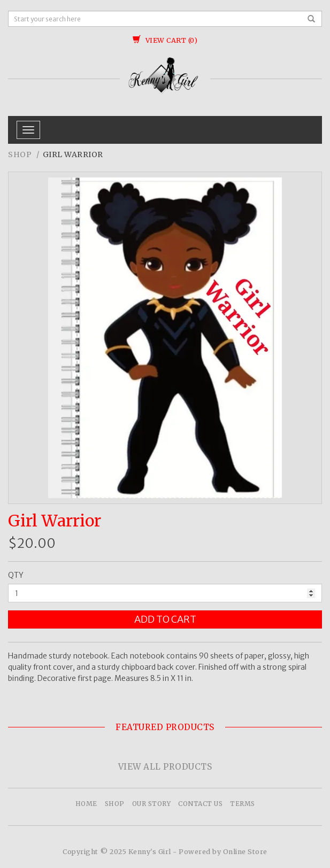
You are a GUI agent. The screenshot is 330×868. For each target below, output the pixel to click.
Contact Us (200, 804)
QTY (16, 575)
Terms (243, 804)
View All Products (165, 767)
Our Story (152, 804)
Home (86, 804)
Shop (20, 154)
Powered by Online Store (223, 852)
